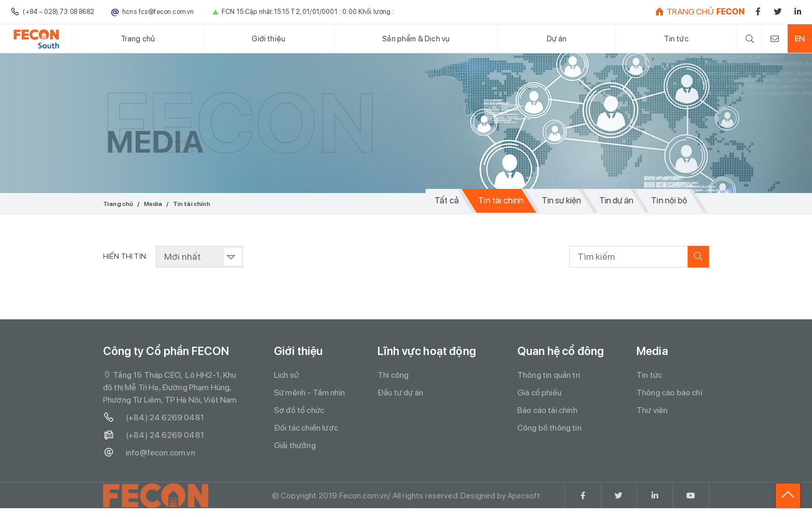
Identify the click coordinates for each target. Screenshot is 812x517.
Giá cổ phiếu (539, 393)
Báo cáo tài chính (547, 410)
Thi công (393, 375)
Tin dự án (604, 202)
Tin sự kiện (540, 202)
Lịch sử (286, 375)
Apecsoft (524, 504)
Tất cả (409, 202)
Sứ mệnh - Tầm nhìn (309, 393)
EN (797, 39)
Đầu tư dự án (400, 393)
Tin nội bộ (665, 202)
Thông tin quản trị (549, 375)
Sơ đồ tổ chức (299, 410)
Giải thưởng (295, 445)
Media (153, 204)
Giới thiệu (264, 39)
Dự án (546, 39)
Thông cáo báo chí (669, 393)
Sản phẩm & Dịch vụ (408, 39)
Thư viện (652, 410)
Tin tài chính (470, 202)
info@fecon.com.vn (149, 453)
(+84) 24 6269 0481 (154, 418)
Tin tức (662, 39)
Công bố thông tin (549, 428)
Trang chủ (136, 39)
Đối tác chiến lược (306, 428)
